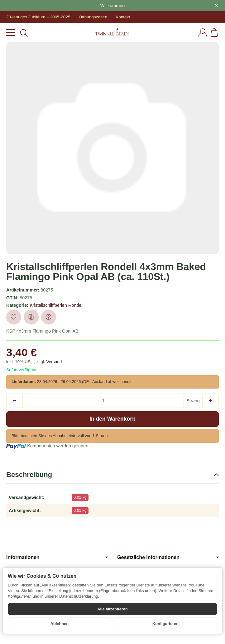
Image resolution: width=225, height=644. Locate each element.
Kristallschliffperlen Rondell (57, 305)
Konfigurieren (165, 624)
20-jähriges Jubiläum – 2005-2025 (38, 17)
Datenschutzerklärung (79, 596)
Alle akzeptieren (112, 609)
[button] (113, 475)
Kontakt (123, 17)
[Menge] (103, 401)
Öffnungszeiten (93, 17)
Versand (54, 362)
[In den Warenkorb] (113, 419)
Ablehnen (60, 624)
